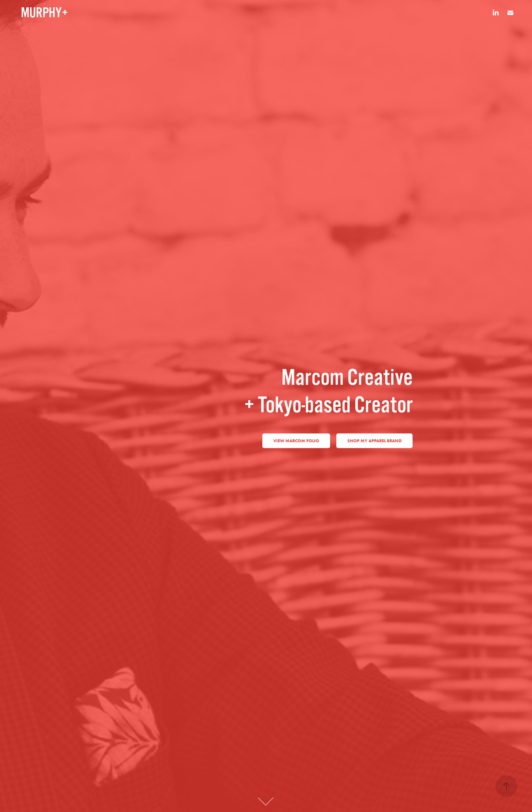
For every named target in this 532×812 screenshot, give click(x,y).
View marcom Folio (296, 441)
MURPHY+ (44, 13)
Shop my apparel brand (374, 441)
